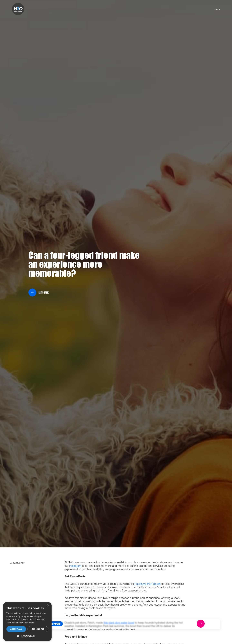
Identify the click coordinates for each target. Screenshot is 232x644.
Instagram (75, 566)
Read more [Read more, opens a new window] (29, 623)
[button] (54, 624)
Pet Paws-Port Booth (147, 584)
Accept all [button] (16, 629)
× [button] (48, 606)
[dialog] (27, 622)
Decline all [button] (38, 629)
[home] (18, 9)
